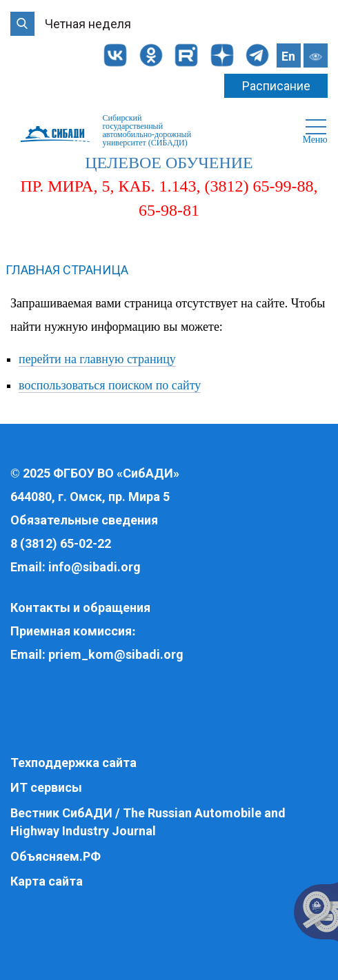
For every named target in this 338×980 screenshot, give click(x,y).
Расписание (276, 86)
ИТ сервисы (46, 787)
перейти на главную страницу (97, 359)
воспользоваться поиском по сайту (110, 385)
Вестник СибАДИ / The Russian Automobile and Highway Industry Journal (148, 822)
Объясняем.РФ (56, 856)
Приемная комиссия (71, 631)
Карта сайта (47, 881)
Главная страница (67, 270)
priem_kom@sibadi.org (116, 654)
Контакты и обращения (80, 608)
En (288, 56)
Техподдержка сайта (73, 763)
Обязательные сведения (84, 520)
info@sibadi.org (95, 567)
